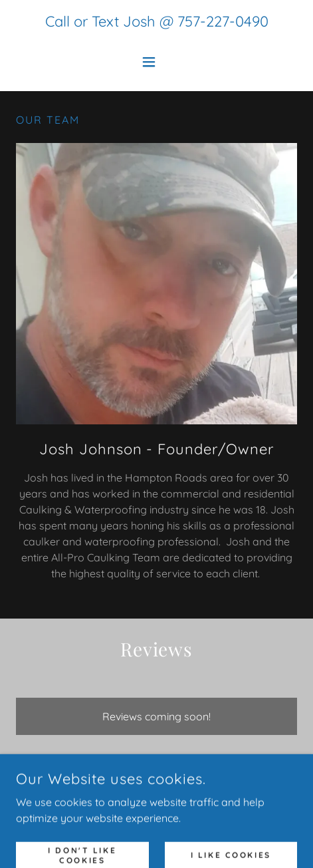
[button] (156, 62)
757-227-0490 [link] (223, 21)
